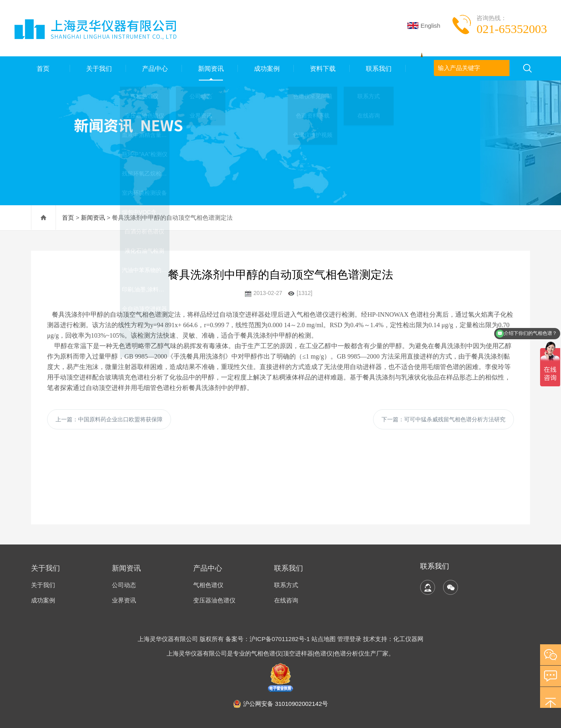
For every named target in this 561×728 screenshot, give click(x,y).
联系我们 (378, 68)
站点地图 (324, 639)
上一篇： (109, 419)
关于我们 (98, 68)
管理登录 (349, 639)
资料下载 (322, 68)
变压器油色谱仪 (214, 600)
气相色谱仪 (208, 585)
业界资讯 (124, 600)
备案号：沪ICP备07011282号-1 (268, 639)
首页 (42, 68)
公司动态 (124, 585)
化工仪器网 (408, 639)
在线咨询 (286, 600)
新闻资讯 (210, 68)
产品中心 (154, 68)
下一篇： (443, 419)
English (424, 26)
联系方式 (286, 585)
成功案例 (266, 68)
